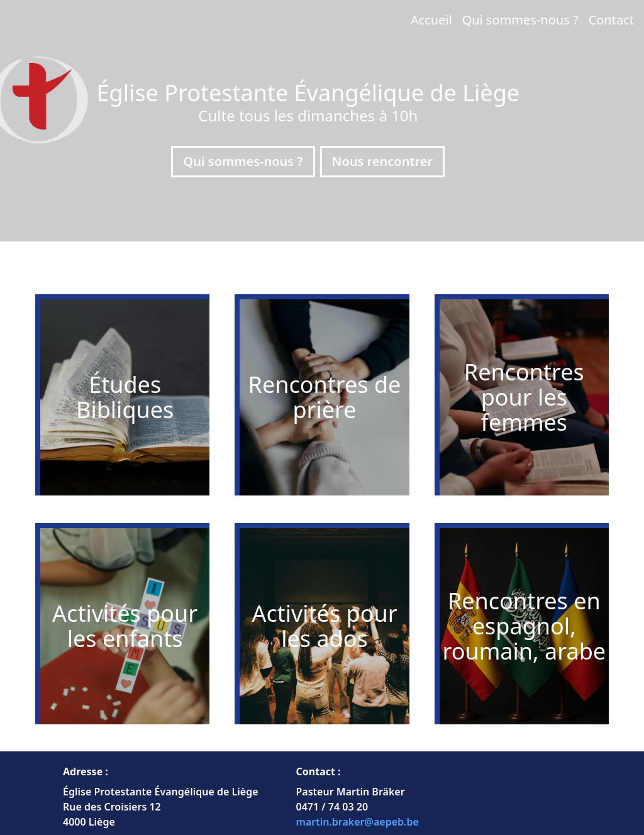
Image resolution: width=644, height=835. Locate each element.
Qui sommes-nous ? (520, 20)
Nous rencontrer (383, 161)
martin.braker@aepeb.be (358, 822)
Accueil (431, 20)
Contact (611, 20)
